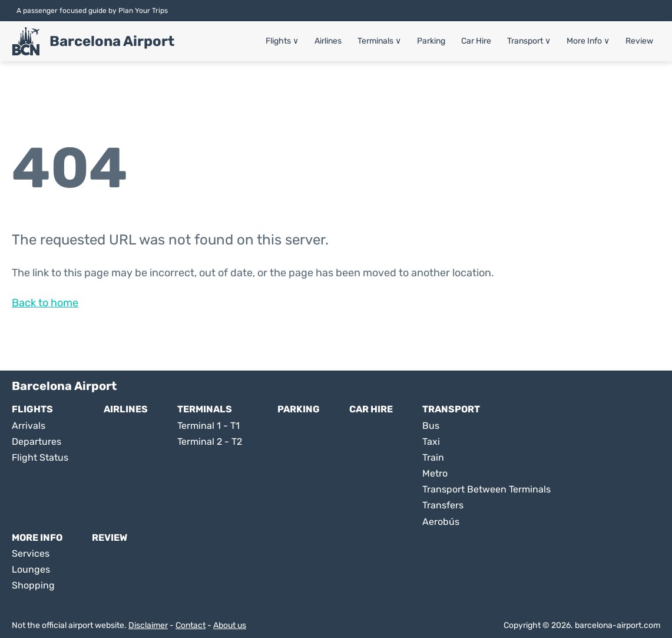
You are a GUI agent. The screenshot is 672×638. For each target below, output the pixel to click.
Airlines (328, 41)
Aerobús (441, 522)
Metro (435, 473)
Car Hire (476, 41)
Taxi (431, 442)
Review (639, 41)
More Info (588, 41)
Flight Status (40, 457)
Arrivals (29, 426)
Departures (37, 442)
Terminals (379, 41)
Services (31, 553)
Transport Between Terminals (486, 489)
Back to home (45, 303)
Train (433, 457)
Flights (282, 41)
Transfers (443, 505)
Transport (529, 41)
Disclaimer (148, 625)
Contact (191, 625)
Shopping (33, 585)
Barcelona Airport (112, 41)
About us (230, 625)
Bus (431, 426)
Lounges (31, 569)
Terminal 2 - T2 (210, 442)
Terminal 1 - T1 (208, 426)
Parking (431, 41)
